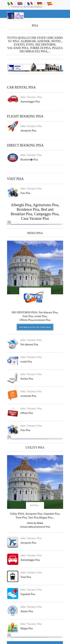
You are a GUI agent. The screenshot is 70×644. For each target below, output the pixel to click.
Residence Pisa (28, 209)
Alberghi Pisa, (22, 205)
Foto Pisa (25, 430)
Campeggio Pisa (46, 214)
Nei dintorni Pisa (29, 345)
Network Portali (33, 7)
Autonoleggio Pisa (30, 102)
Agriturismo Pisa (46, 205)
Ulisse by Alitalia (35, 523)
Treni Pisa (26, 577)
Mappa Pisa (27, 628)
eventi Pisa (26, 362)
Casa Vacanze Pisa (35, 218)
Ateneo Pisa (27, 611)
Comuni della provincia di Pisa (35, 527)
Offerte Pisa (27, 413)
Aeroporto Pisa (28, 131)
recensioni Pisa (28, 396)
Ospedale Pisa (28, 594)
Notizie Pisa (27, 379)
